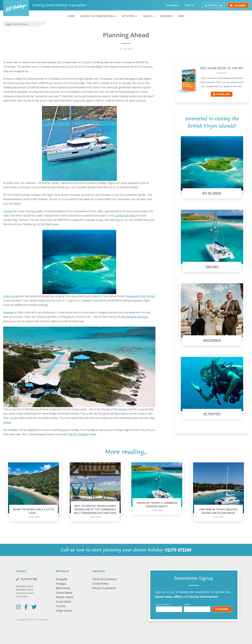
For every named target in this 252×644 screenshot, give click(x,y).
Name (187, 604)
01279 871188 (214, 5)
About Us (190, 5)
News (181, 16)
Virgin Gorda (11, 296)
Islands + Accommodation (97, 16)
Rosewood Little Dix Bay (141, 296)
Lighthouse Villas (125, 216)
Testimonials (172, 5)
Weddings (166, 16)
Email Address (164, 604)
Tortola (8, 211)
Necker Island (65, 597)
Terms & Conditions (105, 579)
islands (122, 409)
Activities (128, 16)
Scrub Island (64, 602)
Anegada (9, 312)
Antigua (61, 584)
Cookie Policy (100, 584)
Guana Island (64, 593)
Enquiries (238, 5)
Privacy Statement (104, 588)
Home (71, 16)
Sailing (147, 16)
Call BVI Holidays (78, 434)
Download (222, 94)
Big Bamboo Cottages (135, 317)
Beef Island (63, 588)
